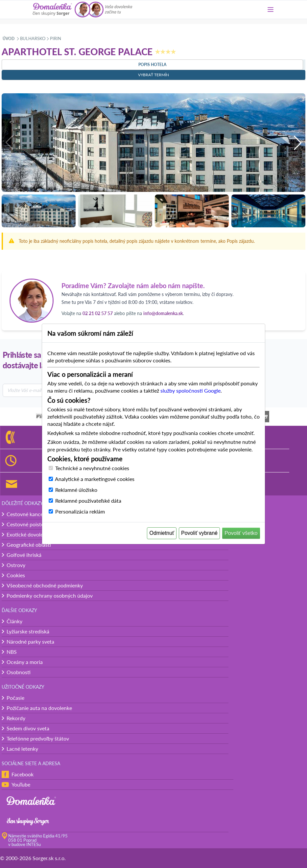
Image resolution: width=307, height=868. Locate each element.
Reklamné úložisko (76, 490)
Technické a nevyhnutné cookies (92, 468)
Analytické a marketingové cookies (95, 479)
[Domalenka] (52, 10)
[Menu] (271, 10)
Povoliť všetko (241, 533)
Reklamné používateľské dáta (88, 501)
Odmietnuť (162, 533)
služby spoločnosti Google (190, 390)
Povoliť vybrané (199, 533)
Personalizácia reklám (80, 511)
